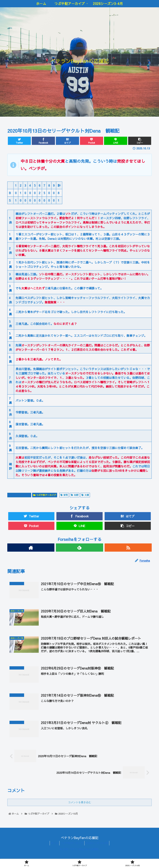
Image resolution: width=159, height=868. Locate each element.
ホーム (53, 852)
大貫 (85, 495)
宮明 (64, 495)
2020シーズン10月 (19, 495)
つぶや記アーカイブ (45, 495)
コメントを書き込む (80, 811)
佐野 (75, 495)
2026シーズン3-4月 (99, 852)
